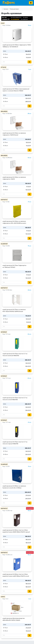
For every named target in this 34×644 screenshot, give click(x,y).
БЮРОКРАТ (4, 200)
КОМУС (3, 597)
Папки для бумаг (14, 9)
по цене (25, 17)
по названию (15, 19)
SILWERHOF (4, 244)
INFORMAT (4, 332)
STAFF (3, 23)
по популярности (16, 17)
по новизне (24, 19)
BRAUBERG (4, 111)
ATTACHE (3, 67)
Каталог (6, 9)
